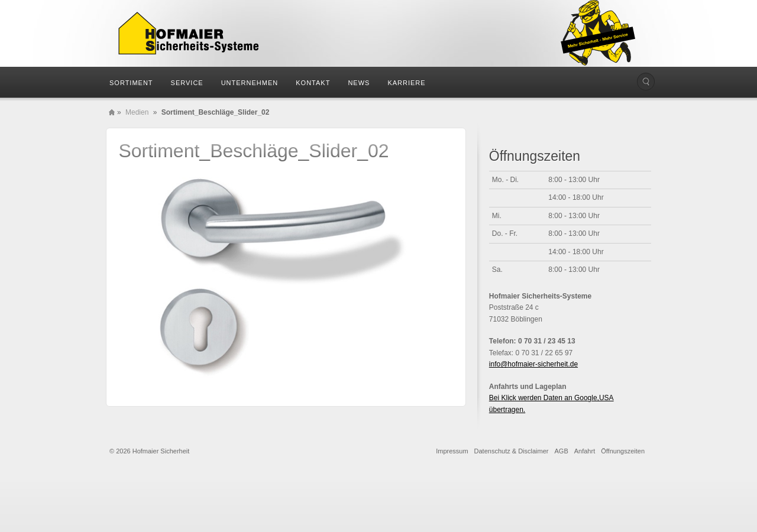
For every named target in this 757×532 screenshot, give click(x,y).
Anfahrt (585, 451)
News (359, 83)
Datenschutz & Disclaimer (512, 451)
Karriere (406, 83)
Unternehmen (250, 83)
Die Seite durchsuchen (646, 82)
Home (112, 112)
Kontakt (313, 83)
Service (187, 83)
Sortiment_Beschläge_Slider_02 (253, 151)
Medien (137, 112)
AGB (562, 451)
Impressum (452, 451)
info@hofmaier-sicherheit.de (533, 364)
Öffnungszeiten (623, 451)
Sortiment (131, 83)
